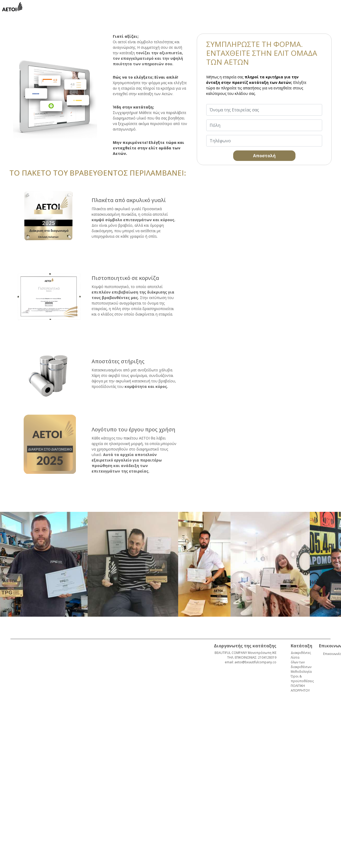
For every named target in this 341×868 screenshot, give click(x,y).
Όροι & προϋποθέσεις (302, 679)
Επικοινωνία (328, 654)
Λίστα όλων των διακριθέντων (301, 662)
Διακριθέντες (301, 653)
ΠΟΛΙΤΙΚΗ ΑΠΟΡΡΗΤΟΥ (300, 688)
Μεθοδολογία (301, 672)
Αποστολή (264, 156)
